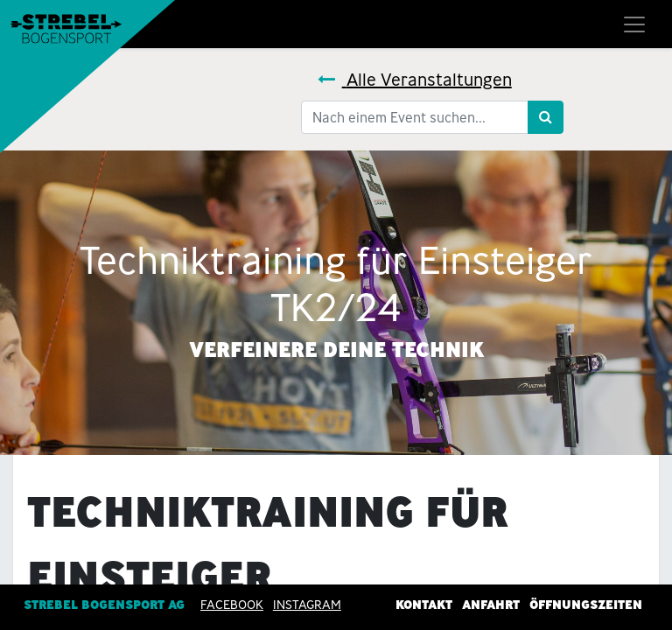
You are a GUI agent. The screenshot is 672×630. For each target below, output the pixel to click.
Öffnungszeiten (586, 605)
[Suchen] (546, 117)
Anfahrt (491, 605)
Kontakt (424, 605)
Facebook (232, 605)
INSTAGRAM (307, 605)
